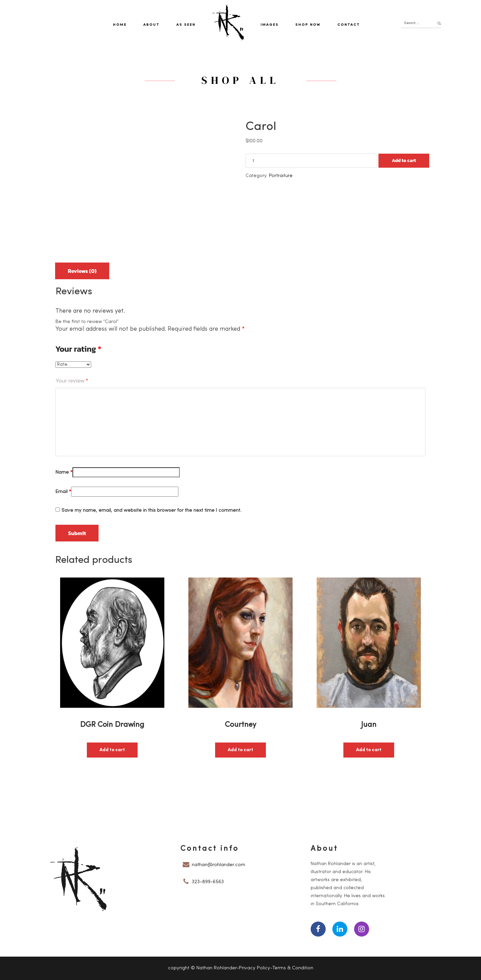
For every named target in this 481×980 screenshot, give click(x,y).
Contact (349, 25)
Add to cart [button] (112, 750)
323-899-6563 (208, 882)
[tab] (82, 268)
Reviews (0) (82, 271)
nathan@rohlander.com (218, 865)
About (151, 25)
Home (120, 25)
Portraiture (281, 176)
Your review (72, 380)
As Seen (186, 25)
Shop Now (308, 25)
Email (63, 492)
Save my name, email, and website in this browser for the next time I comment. (151, 511)
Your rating (78, 349)
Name (64, 472)
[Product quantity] (311, 161)
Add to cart (404, 160)
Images (270, 25)
